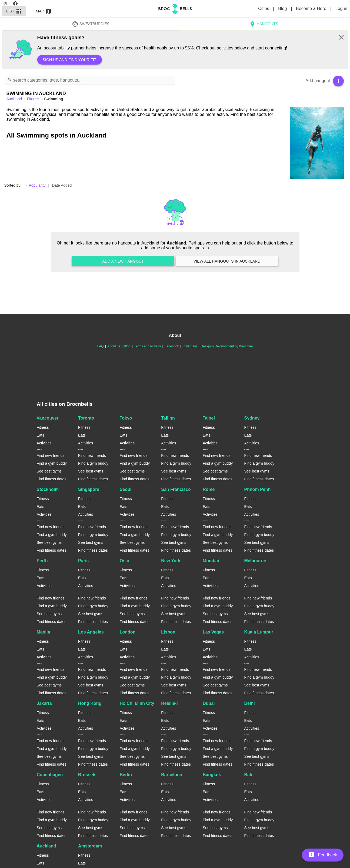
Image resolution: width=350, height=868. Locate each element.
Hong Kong (90, 703)
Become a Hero (312, 9)
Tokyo (126, 418)
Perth (42, 561)
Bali (248, 775)
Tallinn (168, 418)
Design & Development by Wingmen (227, 346)
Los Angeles (91, 632)
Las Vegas (213, 632)
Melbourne (255, 561)
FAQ (101, 346)
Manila (44, 632)
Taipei (209, 418)
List (14, 11)
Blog (283, 9)
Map (44, 11)
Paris (83, 561)
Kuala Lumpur (259, 632)
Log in (341, 9)
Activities (44, 443)
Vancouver (48, 418)
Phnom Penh (257, 489)
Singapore (89, 489)
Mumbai (211, 561)
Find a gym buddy (52, 463)
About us (114, 346)
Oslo (125, 561)
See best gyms (49, 471)
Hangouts (264, 24)
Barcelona (171, 775)
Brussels (87, 775)
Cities (264, 9)
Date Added (62, 185)
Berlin (126, 775)
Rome (209, 489)
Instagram (190, 346)
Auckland (46, 846)
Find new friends (51, 455)
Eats (41, 435)
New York (171, 561)
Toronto (86, 418)
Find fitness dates (52, 479)
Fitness (34, 99)
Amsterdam (90, 846)
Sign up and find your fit (70, 60)
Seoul (126, 489)
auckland (15, 99)
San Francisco (176, 489)
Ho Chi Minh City (137, 703)
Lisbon (168, 632)
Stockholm (48, 489)
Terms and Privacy (147, 346)
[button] (323, 855)
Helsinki (169, 703)
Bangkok (212, 775)
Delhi (249, 703)
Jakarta (44, 703)
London (128, 632)
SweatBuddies (91, 24)
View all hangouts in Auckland (227, 261)
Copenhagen (50, 775)
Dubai (209, 703)
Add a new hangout (123, 261)
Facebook (172, 346)
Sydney (252, 418)
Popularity (35, 185)
